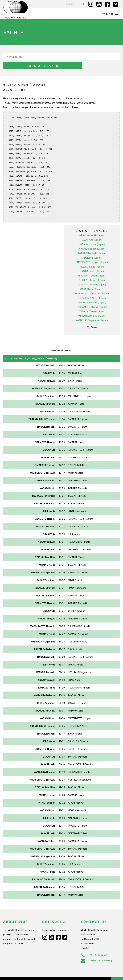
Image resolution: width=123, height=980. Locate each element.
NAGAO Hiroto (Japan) (92, 262)
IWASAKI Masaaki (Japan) (92, 245)
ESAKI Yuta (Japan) (92, 231)
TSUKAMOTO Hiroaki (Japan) (92, 298)
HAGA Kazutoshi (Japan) (92, 236)
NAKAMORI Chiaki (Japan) (92, 267)
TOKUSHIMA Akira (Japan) (92, 289)
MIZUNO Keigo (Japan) (92, 258)
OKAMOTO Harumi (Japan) (92, 276)
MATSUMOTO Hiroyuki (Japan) (92, 253)
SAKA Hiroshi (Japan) (92, 280)
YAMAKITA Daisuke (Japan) (92, 307)
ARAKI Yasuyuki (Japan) (92, 227)
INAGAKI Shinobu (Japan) (92, 240)
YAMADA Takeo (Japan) (92, 303)
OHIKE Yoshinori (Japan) (92, 271)
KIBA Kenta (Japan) (92, 249)
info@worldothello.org (96, 952)
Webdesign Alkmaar (23, 974)
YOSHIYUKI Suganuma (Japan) (92, 312)
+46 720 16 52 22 (94, 946)
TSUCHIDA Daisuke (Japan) (92, 294)
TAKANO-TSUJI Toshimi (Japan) (92, 285)
